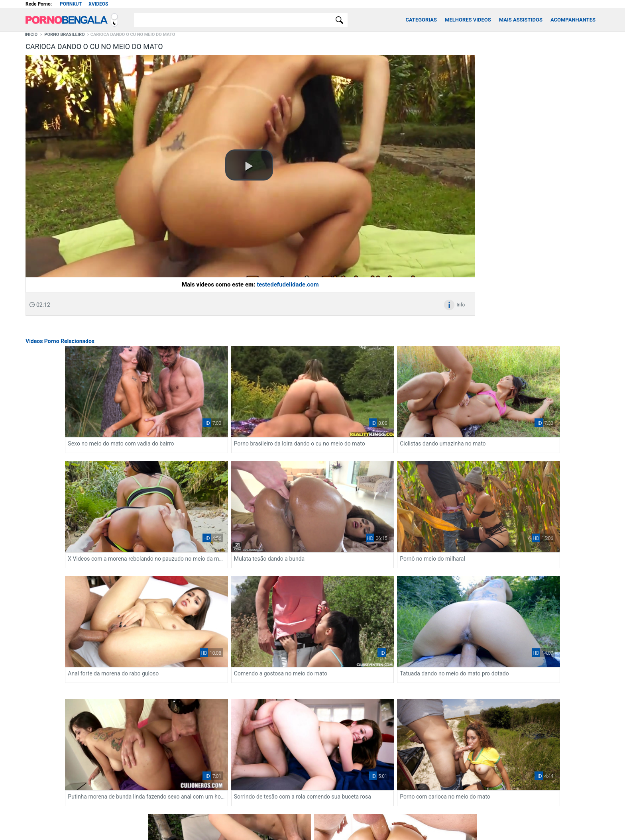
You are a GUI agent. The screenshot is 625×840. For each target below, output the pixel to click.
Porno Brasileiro (64, 34)
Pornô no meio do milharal (292, 502)
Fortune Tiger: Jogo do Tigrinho (99, 762)
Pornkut (71, 4)
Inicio (31, 34)
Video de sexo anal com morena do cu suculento (312, 684)
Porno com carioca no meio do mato (420, 597)
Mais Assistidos (521, 20)
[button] (249, 165)
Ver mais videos (312, 711)
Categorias (421, 20)
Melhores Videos (468, 20)
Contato (286, 793)
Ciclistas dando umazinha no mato (418, 415)
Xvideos (98, 4)
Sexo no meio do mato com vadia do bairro (197, 415)
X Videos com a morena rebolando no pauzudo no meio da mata (81, 502)
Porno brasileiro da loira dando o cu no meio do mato (312, 415)
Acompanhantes (573, 20)
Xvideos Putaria (328, 793)
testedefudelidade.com (288, 285)
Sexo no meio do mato (518, 597)
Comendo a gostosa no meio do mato (537, 502)
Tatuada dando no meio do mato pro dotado (81, 597)
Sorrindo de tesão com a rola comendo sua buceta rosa (312, 597)
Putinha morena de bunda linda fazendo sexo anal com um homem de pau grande (197, 597)
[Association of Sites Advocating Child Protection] (318, 820)
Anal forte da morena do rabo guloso (420, 502)
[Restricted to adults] (301, 821)
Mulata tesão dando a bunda (179, 502)
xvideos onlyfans (44, 762)
